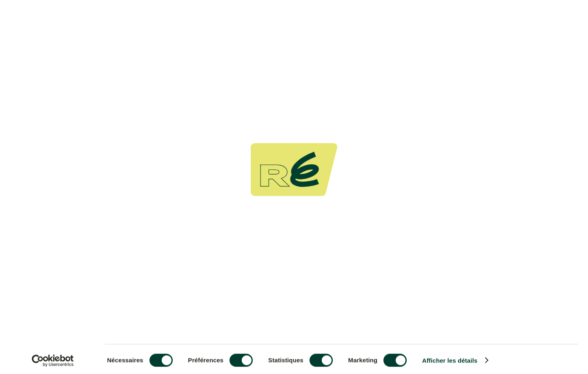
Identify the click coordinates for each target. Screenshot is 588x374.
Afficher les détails (450, 358)
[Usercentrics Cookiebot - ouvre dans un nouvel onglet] (53, 358)
